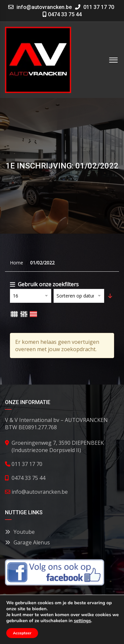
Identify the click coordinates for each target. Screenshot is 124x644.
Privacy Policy (93, 626)
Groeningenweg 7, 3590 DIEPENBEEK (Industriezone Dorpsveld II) (58, 446)
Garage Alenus (27, 542)
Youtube (20, 532)
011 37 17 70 (95, 7)
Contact (61, 634)
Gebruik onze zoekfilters (44, 284)
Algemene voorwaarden (42, 626)
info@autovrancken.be (44, 7)
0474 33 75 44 (62, 14)
